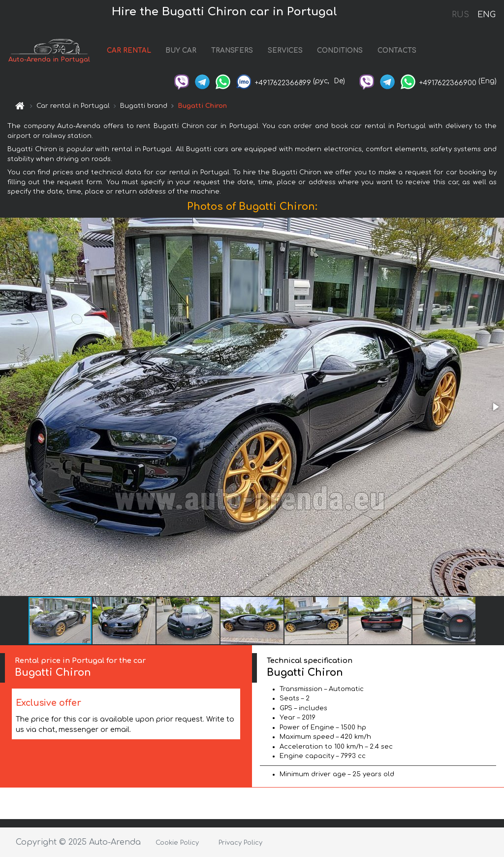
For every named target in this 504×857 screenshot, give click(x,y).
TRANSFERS (232, 50)
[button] (495, 407)
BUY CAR (181, 50)
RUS (460, 15)
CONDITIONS (340, 50)
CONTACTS (397, 50)
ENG (486, 15)
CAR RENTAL (129, 50)
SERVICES (285, 50)
